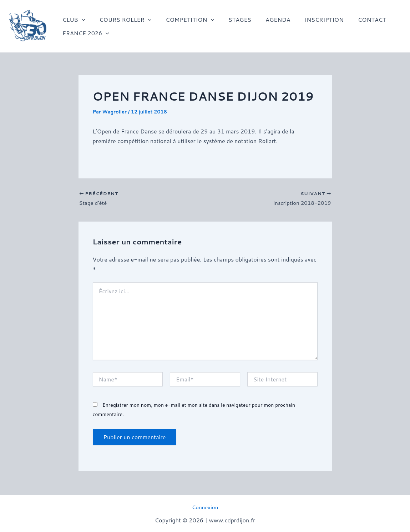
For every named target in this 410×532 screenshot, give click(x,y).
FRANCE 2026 (84, 33)
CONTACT (353, 19)
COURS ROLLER (121, 20)
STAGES (230, 19)
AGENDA (265, 19)
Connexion (205, 507)
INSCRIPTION (308, 19)
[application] (80, 20)
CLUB (72, 20)
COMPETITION (183, 20)
